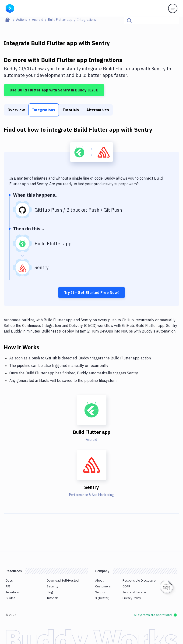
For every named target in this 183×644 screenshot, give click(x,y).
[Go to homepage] (10, 8)
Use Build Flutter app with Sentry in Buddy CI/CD (54, 90)
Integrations (44, 110)
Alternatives (98, 110)
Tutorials (71, 110)
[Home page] (10, 20)
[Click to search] (174, 21)
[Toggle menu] (173, 8)
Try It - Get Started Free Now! (91, 293)
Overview (16, 110)
